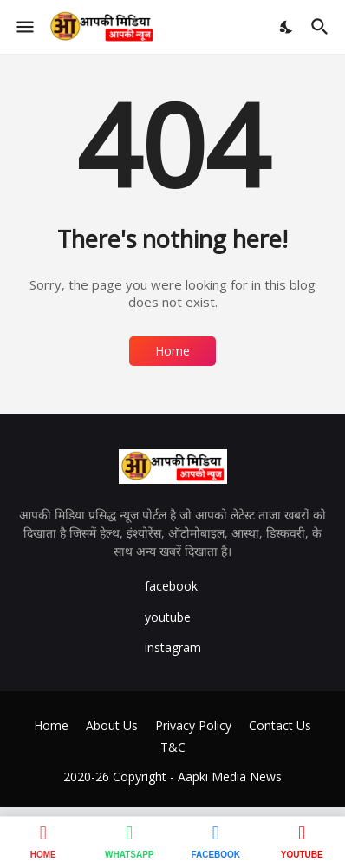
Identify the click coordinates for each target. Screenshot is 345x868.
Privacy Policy (193, 725)
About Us (112, 725)
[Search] (322, 27)
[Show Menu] (24, 27)
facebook (171, 586)
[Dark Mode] (287, 27)
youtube (168, 617)
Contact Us (280, 725)
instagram (173, 647)
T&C (173, 747)
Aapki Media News (230, 777)
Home (172, 351)
